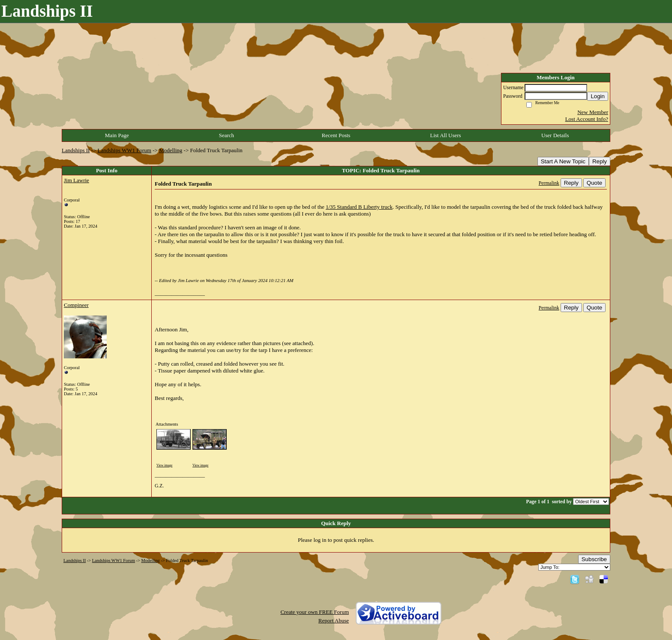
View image (164, 465)
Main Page (117, 135)
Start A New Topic (563, 161)
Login (598, 96)
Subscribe (594, 559)
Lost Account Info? (587, 119)
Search (226, 135)
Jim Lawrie (76, 180)
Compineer (76, 305)
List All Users (445, 135)
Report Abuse (334, 620)
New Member (593, 112)
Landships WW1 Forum (124, 150)
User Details (555, 135)
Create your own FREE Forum (315, 612)
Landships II (76, 150)
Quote (594, 183)
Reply (600, 161)
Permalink (549, 183)
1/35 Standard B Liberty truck (359, 207)
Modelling (171, 150)
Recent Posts (336, 135)
